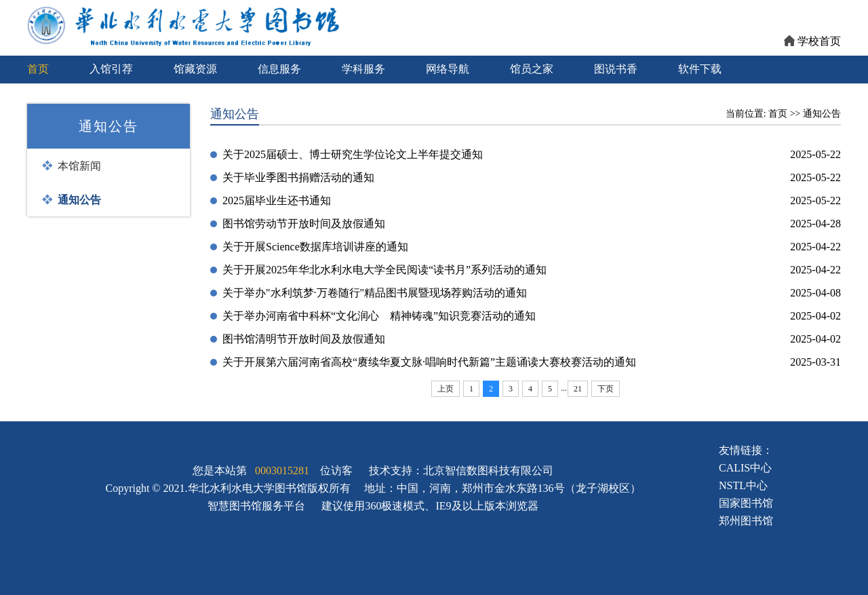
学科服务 (363, 69)
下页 (606, 389)
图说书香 (616, 69)
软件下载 (700, 69)
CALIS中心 (745, 468)
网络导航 (448, 69)
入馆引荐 (111, 69)
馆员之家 (532, 69)
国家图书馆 (746, 503)
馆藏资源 (195, 69)
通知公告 (822, 114)
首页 (38, 69)
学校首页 (812, 41)
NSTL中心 (743, 485)
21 (578, 389)
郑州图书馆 (746, 521)
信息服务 (279, 69)
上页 (446, 389)
